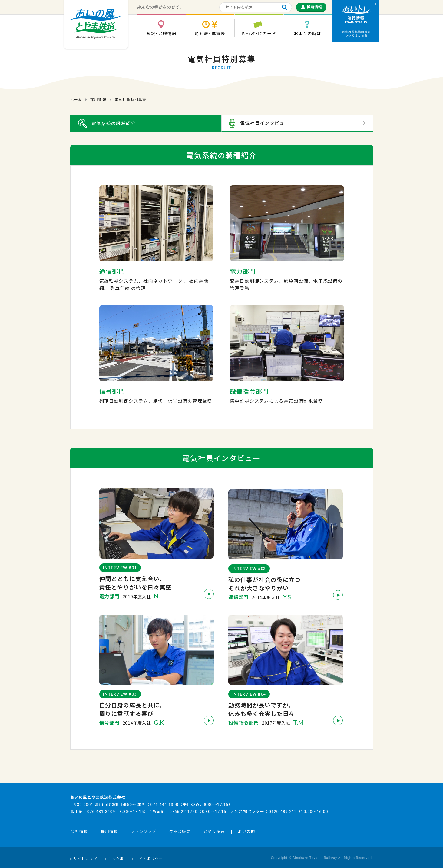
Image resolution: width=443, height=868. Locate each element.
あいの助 (246, 829)
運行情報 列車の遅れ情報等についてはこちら (356, 21)
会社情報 (79, 829)
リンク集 (116, 857)
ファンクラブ (144, 829)
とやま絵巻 (214, 829)
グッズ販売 (180, 829)
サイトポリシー (149, 857)
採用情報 (109, 829)
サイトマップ (85, 857)
